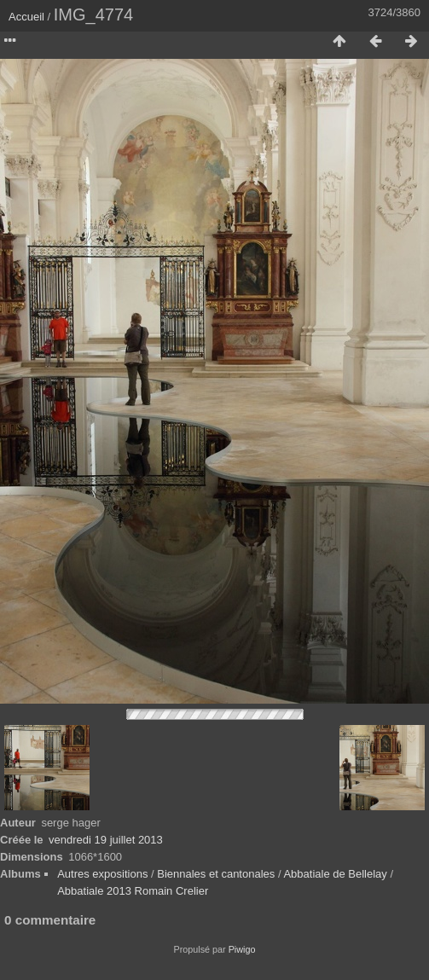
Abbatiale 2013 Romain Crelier (133, 891)
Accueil (26, 17)
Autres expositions (102, 874)
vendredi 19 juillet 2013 (106, 840)
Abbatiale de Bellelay (335, 874)
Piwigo (242, 949)
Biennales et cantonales (216, 874)
